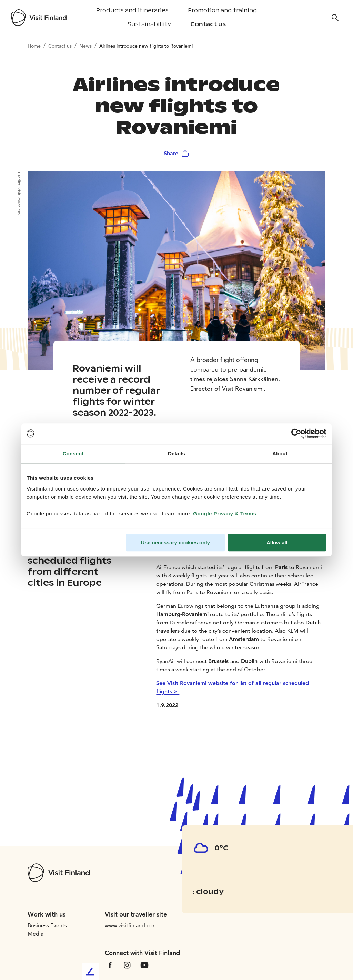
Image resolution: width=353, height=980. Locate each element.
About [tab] (280, 453)
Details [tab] (176, 453)
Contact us (208, 24)
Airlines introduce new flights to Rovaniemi (146, 46)
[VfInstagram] (127, 965)
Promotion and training (223, 11)
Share (176, 153)
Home (34, 46)
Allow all (277, 542)
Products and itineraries (132, 11)
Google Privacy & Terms (225, 513)
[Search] (335, 18)
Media (36, 934)
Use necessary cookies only (175, 542)
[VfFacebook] (110, 965)
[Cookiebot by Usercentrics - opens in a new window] (296, 434)
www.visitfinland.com (131, 925)
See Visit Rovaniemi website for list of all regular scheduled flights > (233, 687)
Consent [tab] (73, 453)
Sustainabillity (149, 24)
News (85, 46)
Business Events (47, 925)
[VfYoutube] (144, 965)
